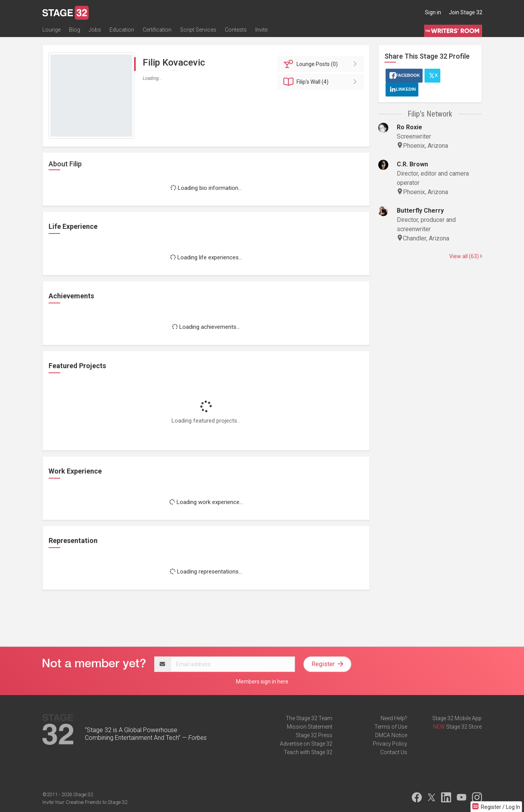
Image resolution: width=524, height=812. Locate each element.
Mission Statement (310, 727)
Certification (157, 30)
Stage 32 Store (464, 727)
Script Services (198, 30)
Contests (236, 30)
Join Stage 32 (466, 12)
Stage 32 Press (314, 735)
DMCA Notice (391, 735)
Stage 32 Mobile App (457, 718)
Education (122, 30)
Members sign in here (262, 682)
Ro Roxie (409, 127)
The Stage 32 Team (309, 718)
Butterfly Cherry (420, 211)
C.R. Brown (412, 164)
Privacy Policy (390, 744)
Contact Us (394, 752)
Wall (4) (322, 82)
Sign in (433, 12)
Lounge (51, 30)
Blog (75, 30)
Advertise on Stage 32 (306, 744)
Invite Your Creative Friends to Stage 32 (85, 802)
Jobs (95, 30)
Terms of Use (391, 727)
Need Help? (394, 718)
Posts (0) (322, 64)
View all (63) (466, 256)
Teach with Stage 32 (308, 752)
